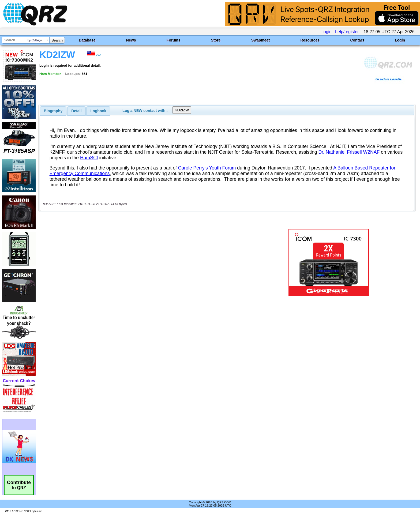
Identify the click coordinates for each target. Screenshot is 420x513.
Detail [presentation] (76, 111)
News (131, 40)
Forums (173, 40)
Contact (357, 40)
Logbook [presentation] (98, 111)
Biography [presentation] (53, 111)
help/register (347, 32)
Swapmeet (260, 40)
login (327, 32)
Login (400, 40)
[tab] (53, 111)
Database (87, 40)
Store (216, 40)
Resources (310, 40)
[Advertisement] (144, 262)
